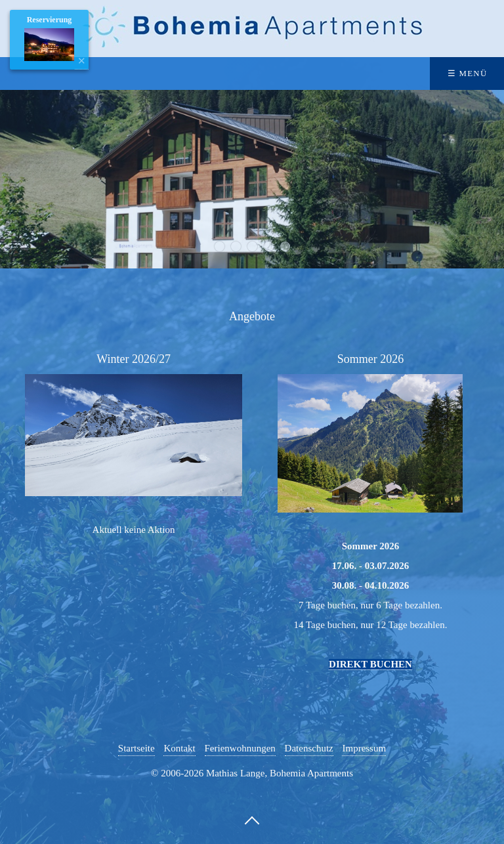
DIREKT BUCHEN (370, 664)
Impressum (364, 748)
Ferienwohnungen (240, 748)
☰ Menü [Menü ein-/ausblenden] (468, 74)
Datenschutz (309, 748)
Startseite (136, 748)
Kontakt (179, 748)
